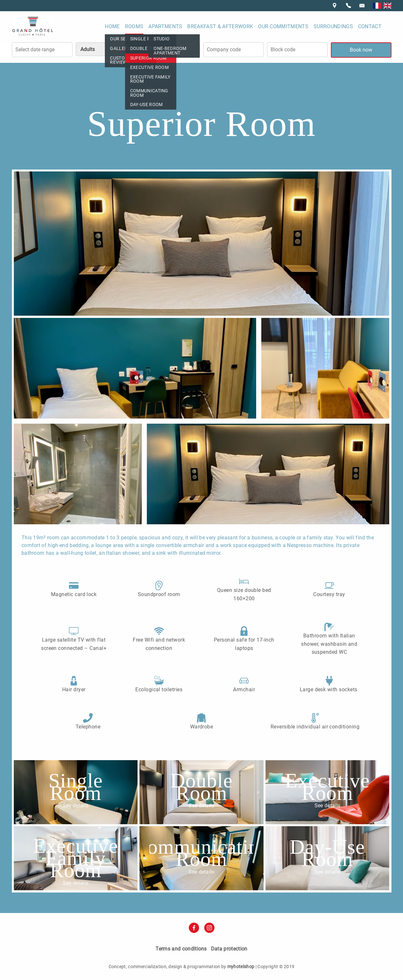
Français (377, 6)
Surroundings (333, 26)
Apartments (165, 26)
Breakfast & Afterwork (220, 26)
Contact (370, 26)
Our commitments (283, 26)
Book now (361, 50)
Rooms (134, 26)
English (387, 6)
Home (112, 26)
